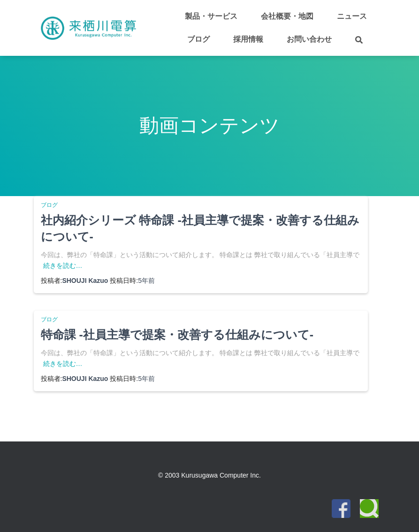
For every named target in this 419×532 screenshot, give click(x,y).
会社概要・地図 (287, 16)
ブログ (198, 39)
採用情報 (248, 39)
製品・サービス (211, 16)
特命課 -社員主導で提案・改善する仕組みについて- (177, 334)
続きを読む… (63, 266)
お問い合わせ (309, 39)
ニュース (352, 16)
